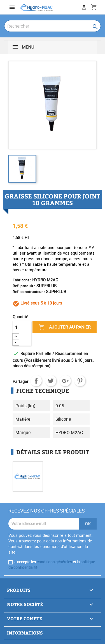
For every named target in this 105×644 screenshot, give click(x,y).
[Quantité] (19, 327)
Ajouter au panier (65, 327)
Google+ (65, 381)
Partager (36, 381)
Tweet (51, 381)
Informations (25, 633)
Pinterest (80, 381)
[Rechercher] (53, 26)
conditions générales (54, 562)
